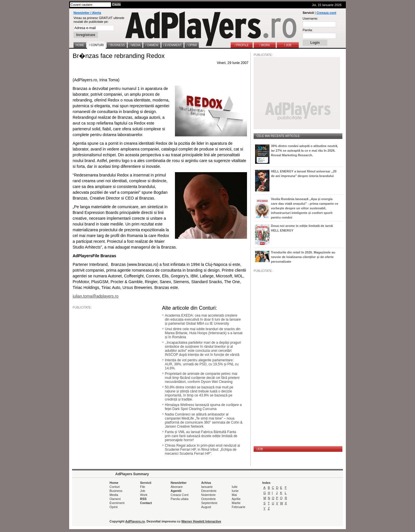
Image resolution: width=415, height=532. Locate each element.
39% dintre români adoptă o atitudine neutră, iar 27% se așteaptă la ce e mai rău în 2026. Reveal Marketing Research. (304, 151)
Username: (310, 18)
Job (143, 491)
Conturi (115, 487)
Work (144, 495)
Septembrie (209, 503)
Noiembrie (208, 495)
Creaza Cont (180, 495)
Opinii (114, 507)
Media (114, 495)
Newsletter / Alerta (87, 13)
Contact (146, 503)
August (206, 507)
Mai (234, 495)
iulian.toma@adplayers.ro (96, 296)
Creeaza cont (326, 13)
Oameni (115, 499)
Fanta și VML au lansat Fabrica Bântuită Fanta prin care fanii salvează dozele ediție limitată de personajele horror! (201, 436)
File (143, 487)
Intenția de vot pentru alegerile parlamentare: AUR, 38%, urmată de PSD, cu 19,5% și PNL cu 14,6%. (202, 364)
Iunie (235, 491)
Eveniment (117, 503)
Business (116, 491)
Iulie (235, 487)
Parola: (308, 30)
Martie (236, 503)
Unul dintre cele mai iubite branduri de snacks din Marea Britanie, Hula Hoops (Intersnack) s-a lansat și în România (204, 333)
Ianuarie (207, 487)
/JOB (260, 449)
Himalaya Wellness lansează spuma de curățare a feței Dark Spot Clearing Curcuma (203, 407)
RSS (143, 499)
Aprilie (236, 499)
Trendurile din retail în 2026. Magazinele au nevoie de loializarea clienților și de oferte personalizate (303, 257)
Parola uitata (180, 499)
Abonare (177, 487)
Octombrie (209, 499)
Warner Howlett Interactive (201, 521)
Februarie (238, 507)
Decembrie (209, 491)
